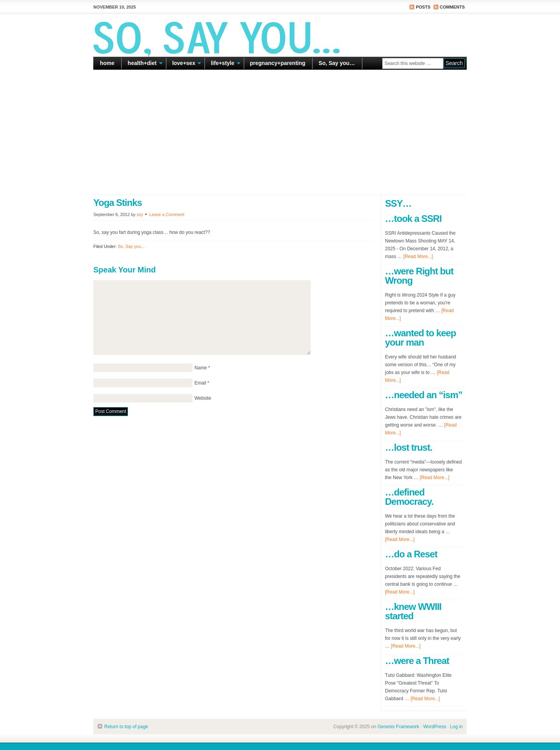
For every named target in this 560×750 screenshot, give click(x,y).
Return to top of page (126, 727)
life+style (222, 65)
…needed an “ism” (424, 395)
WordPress (435, 727)
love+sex (184, 65)
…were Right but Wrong (419, 276)
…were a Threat (417, 661)
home (107, 63)
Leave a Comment (167, 214)
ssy (140, 214)
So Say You (280, 35)
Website (203, 398)
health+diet (142, 65)
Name (201, 368)
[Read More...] (418, 256)
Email (200, 383)
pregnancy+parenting (278, 63)
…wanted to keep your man (420, 338)
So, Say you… (337, 63)
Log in (456, 727)
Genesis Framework (398, 727)
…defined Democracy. (409, 497)
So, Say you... (131, 246)
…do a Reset (411, 554)
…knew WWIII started (413, 611)
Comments (452, 7)
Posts (423, 7)
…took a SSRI (413, 219)
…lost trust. (409, 447)
